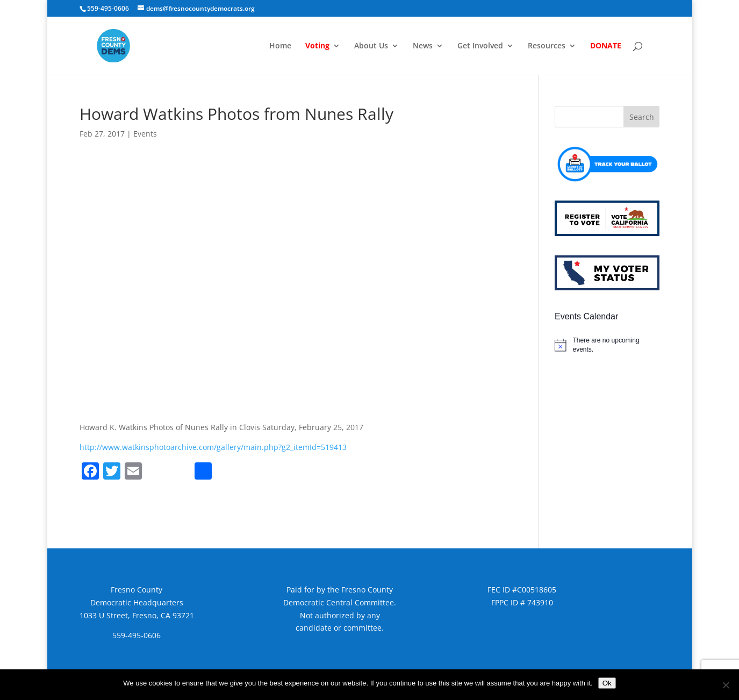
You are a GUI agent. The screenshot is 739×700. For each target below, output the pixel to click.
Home (280, 46)
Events (145, 134)
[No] (726, 685)
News (423, 46)
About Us (371, 46)
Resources (547, 46)
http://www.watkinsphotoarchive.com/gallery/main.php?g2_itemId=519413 (213, 447)
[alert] (607, 345)
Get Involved (480, 46)
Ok (607, 683)
